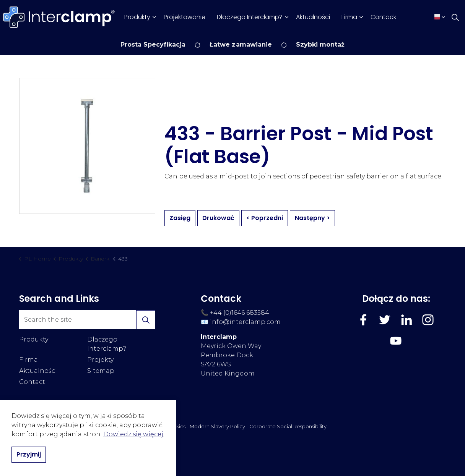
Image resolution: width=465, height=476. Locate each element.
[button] (146, 320)
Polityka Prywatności (136, 426)
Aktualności (313, 17)
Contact (32, 382)
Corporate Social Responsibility (288, 426)
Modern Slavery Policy (217, 426)
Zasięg (180, 218)
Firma (349, 17)
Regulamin (93, 426)
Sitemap (101, 371)
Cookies (176, 426)
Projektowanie (185, 17)
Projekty (100, 360)
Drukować (218, 218)
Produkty (137, 17)
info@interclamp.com (245, 322)
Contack (383, 17)
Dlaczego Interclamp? (250, 17)
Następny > (312, 218)
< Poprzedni (265, 218)
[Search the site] (87, 320)
